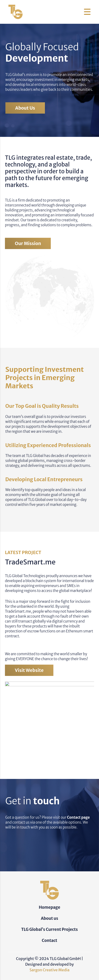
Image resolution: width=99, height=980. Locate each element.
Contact (50, 940)
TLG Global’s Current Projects (49, 929)
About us (25, 108)
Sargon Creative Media (49, 970)
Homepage (49, 907)
